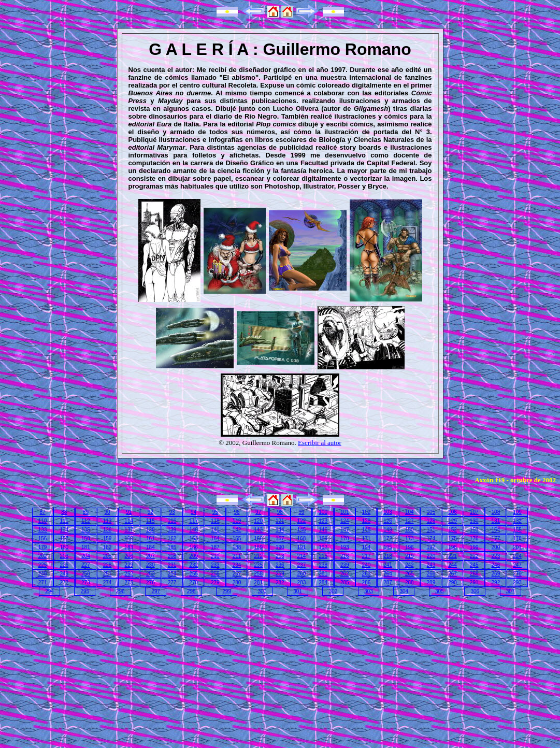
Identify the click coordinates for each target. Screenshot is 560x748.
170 (345, 538)
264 (388, 574)
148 (367, 530)
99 (301, 512)
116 (172, 521)
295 (85, 591)
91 (129, 512)
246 (496, 565)
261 (323, 574)
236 (280, 565)
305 (440, 591)
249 (64, 574)
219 (410, 556)
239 (345, 565)
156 (43, 538)
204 (86, 556)
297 (156, 591)
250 (86, 574)
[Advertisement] (93, 670)
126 (388, 521)
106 (453, 512)
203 (64, 556)
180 (64, 547)
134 (64, 530)
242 (410, 565)
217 (367, 556)
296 (120, 591)
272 (64, 582)
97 (258, 512)
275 (129, 582)
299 (227, 591)
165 (237, 538)
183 (129, 547)
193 (345, 547)
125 (367, 521)
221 (453, 556)
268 (474, 574)
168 (302, 538)
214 (302, 556)
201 (517, 547)
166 (258, 538)
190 (280, 547)
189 (258, 547)
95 (215, 512)
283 (302, 582)
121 (280, 521)
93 (172, 512)
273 (86, 582)
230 (150, 565)
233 (215, 565)
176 (474, 538)
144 (280, 530)
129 (453, 521)
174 (431, 538)
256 (215, 574)
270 (517, 574)
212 (258, 556)
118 (215, 521)
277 (172, 582)
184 (150, 547)
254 (172, 574)
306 (475, 591)
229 (129, 565)
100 (323, 512)
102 (367, 512)
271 (43, 582)
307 (511, 591)
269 (496, 574)
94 (193, 512)
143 (258, 530)
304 (404, 591)
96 (236, 512)
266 (431, 574)
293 (517, 582)
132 (517, 521)
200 (496, 547)
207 (150, 556)
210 (215, 556)
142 (237, 530)
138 (150, 530)
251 (107, 574)
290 (453, 582)
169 (323, 538)
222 (474, 556)
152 (453, 530)
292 (496, 582)
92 (150, 512)
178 (517, 538)
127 (410, 521)
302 (333, 591)
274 (107, 582)
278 (193, 582)
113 (107, 521)
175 (453, 538)
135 (86, 530)
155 (517, 530)
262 (345, 574)
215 (323, 556)
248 (43, 574)
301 (298, 591)
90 (107, 512)
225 (43, 565)
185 (172, 547)
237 (302, 565)
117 (193, 521)
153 (474, 530)
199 (474, 547)
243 (431, 565)
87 (43, 512)
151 (431, 530)
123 (323, 521)
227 (86, 565)
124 (345, 521)
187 (215, 547)
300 (262, 591)
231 (172, 565)
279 (215, 582)
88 (64, 512)
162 (172, 538)
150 (410, 530)
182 (107, 547)
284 (323, 582)
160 (129, 538)
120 (258, 521)
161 (150, 538)
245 (474, 565)
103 (388, 512)
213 (280, 556)
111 (64, 521)
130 (474, 521)
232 (193, 565)
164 (215, 538)
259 (280, 574)
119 (237, 521)
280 (237, 582)
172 (388, 538)
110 (43, 521)
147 (345, 530)
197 (431, 547)
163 (193, 538)
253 (150, 574)
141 (215, 530)
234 (237, 565)
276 (150, 582)
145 (302, 530)
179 (43, 547)
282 (280, 582)
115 (150, 521)
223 (496, 556)
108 (496, 512)
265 (410, 574)
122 (302, 521)
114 (129, 521)
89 (86, 512)
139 (172, 530)
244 (453, 565)
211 (237, 556)
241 (388, 565)
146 (323, 530)
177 (496, 538)
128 (431, 521)
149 (388, 530)
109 (517, 512)
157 (64, 538)
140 (193, 530)
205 (107, 556)
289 (431, 582)
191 (302, 547)
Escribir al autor (320, 443)
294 (49, 591)
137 (129, 530)
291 (474, 582)
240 (367, 565)
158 (86, 538)
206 (129, 556)
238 (323, 565)
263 (367, 574)
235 (258, 565)
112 (86, 521)
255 (193, 574)
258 (258, 574)
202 (43, 556)
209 (193, 556)
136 (107, 530)
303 (369, 591)
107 (474, 512)
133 (43, 530)
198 (453, 547)
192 (323, 547)
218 (388, 556)
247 (517, 565)
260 (302, 574)
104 (410, 512)
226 (64, 565)
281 (258, 582)
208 (172, 556)
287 (388, 582)
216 (345, 556)
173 (410, 538)
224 (517, 556)
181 (86, 547)
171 (367, 538)
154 (496, 530)
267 (453, 574)
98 (280, 512)
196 (410, 547)
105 (431, 512)
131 (496, 521)
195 (388, 547)
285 (345, 582)
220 (431, 556)
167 (280, 538)
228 (107, 565)
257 (237, 574)
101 (345, 512)
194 (367, 547)
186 (193, 547)
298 (191, 591)
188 (237, 547)
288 (410, 582)
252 (129, 574)
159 (107, 538)
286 (367, 582)
